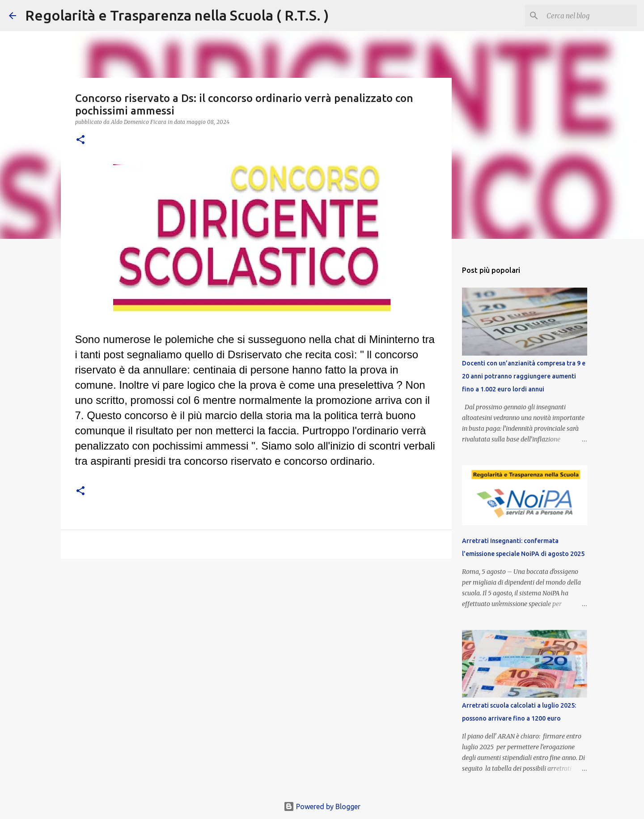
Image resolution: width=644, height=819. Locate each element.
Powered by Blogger (322, 806)
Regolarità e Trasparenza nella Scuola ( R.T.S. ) (177, 15)
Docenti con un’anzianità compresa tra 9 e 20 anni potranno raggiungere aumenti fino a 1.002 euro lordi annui (524, 376)
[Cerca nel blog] (590, 16)
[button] (80, 140)
